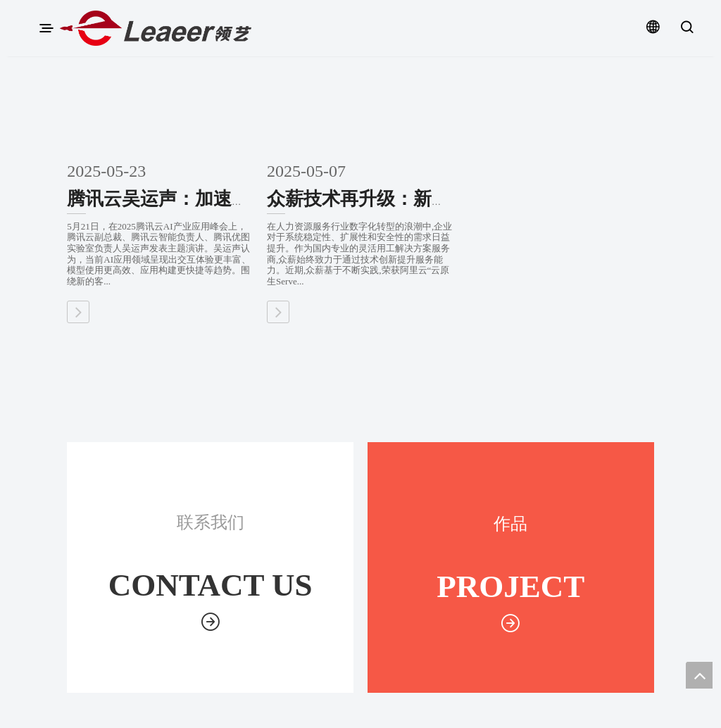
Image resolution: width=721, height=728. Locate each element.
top (699, 675)
